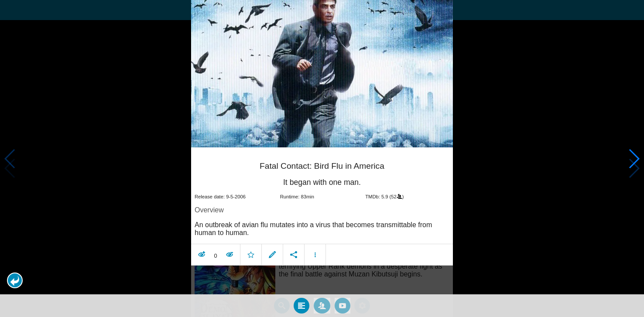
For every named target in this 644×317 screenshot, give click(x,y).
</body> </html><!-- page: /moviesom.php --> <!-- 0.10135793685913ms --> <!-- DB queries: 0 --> (322, 158)
